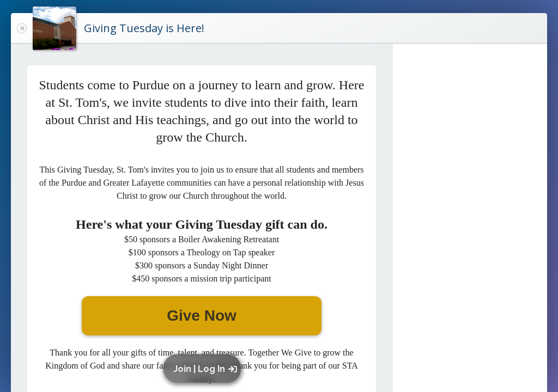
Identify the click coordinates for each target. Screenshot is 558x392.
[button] (205, 369)
